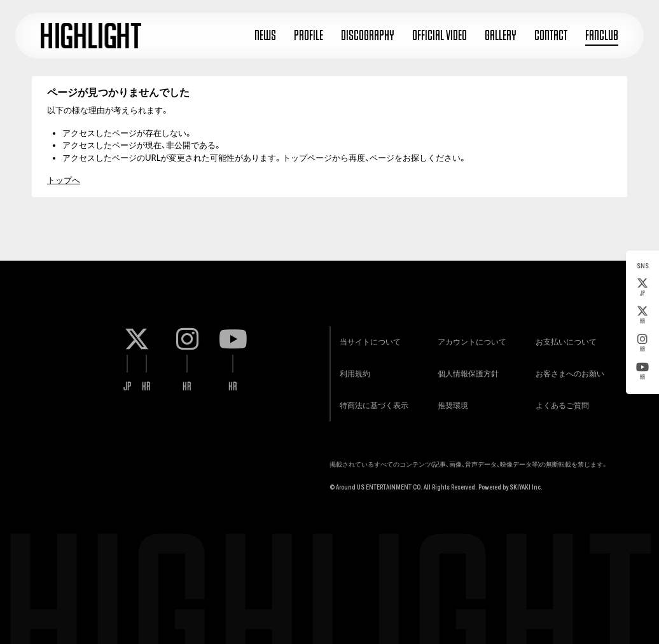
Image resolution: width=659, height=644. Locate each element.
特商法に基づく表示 (374, 405)
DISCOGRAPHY (368, 35)
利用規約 (355, 373)
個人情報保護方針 (468, 373)
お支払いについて (566, 342)
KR (642, 315)
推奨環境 (453, 405)
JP (642, 287)
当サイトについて (370, 342)
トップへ (64, 180)
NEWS (265, 35)
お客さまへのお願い (570, 373)
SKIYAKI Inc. (526, 487)
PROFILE (309, 35)
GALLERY (501, 35)
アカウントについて (472, 342)
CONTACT (551, 35)
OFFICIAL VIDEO (440, 35)
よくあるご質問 (562, 405)
